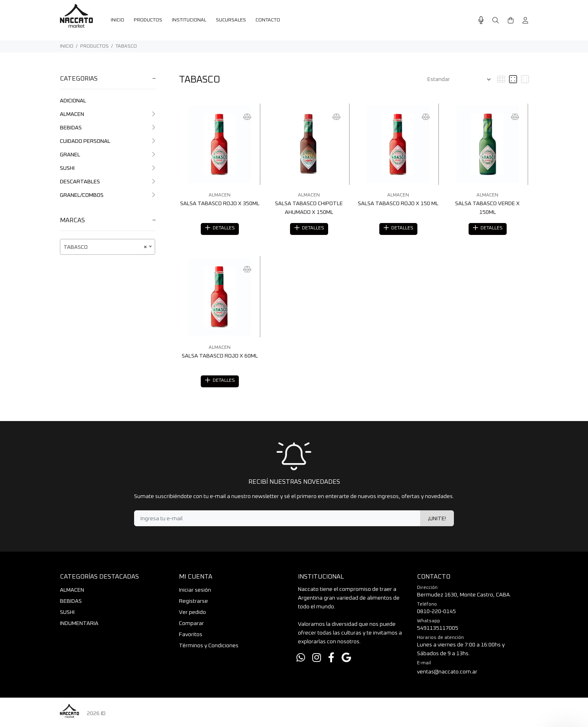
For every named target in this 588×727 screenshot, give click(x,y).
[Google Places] (346, 661)
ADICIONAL (73, 101)
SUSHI (108, 168)
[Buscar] (496, 21)
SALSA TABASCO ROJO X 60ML (220, 357)
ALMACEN (108, 114)
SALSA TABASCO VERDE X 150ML (487, 208)
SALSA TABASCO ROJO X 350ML (220, 204)
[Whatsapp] (301, 661)
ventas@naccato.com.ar (447, 674)
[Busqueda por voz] (481, 20)
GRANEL (108, 155)
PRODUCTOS (94, 46)
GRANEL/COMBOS (108, 195)
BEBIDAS (108, 128)
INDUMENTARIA (79, 626)
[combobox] (108, 247)
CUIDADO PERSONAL (108, 141)
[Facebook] (331, 661)
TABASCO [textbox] (105, 247)
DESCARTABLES (108, 182)
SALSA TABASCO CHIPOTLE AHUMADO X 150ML (309, 208)
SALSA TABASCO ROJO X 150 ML (398, 204)
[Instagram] (317, 661)
